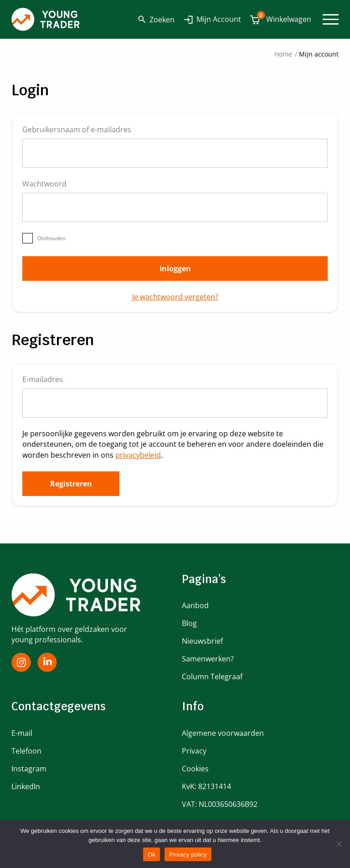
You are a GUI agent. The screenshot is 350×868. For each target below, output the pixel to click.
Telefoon (26, 751)
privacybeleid (138, 455)
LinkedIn (26, 786)
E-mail (22, 733)
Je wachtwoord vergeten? (175, 297)
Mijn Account (219, 19)
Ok (152, 855)
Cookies (195, 769)
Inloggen (175, 269)
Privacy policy (188, 855)
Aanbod (195, 605)
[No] (339, 844)
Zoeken (156, 20)
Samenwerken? (208, 659)
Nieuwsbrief (202, 641)
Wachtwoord (49, 184)
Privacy (194, 751)
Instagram (29, 769)
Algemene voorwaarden (223, 733)
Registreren (71, 484)
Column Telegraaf (212, 677)
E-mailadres (48, 380)
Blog (189, 623)
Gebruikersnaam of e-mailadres (82, 130)
